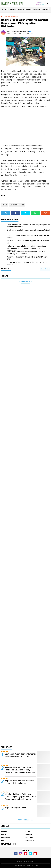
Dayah (28, 831)
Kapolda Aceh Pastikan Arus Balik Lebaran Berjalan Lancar (20, 782)
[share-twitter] (26, 213)
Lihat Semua (25, 281)
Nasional (29, 838)
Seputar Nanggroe (25, 9)
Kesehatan (37, 9)
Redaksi (19, 861)
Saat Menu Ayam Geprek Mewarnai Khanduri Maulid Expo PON (20, 755)
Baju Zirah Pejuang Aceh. (16, 808)
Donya (4, 834)
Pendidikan (46, 9)
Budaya (4, 831)
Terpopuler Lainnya (25, 820)
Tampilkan (45, 269)
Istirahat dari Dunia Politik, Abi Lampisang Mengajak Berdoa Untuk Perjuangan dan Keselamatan (21, 797)
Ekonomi (13, 9)
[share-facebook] (16, 213)
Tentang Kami (28, 861)
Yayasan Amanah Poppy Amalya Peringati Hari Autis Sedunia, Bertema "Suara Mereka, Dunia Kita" (20, 770)
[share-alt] (6, 213)
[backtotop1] (49, 866)
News (7, 9)
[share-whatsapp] (35, 213)
